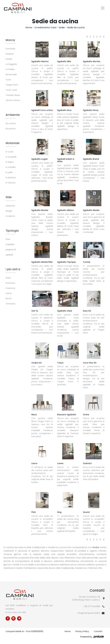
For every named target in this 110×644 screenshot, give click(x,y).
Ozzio (8, 80)
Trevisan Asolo (13, 95)
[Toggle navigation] (103, 8)
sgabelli (9, 255)
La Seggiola (11, 64)
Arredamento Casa (45, 27)
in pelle (9, 172)
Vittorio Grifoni (13, 100)
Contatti (98, 631)
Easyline (10, 54)
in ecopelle (11, 157)
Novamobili (11, 74)
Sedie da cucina (76, 27)
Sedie (62, 27)
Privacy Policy (82, 631)
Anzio (8, 278)
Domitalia (10, 49)
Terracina (10, 304)
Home (29, 27)
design (9, 211)
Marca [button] (10, 40)
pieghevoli (11, 250)
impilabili (10, 244)
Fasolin (9, 59)
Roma (9, 298)
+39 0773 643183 (92, 606)
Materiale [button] (13, 143)
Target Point (12, 85)
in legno (10, 162)
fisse (8, 239)
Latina (9, 293)
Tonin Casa (11, 90)
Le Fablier (10, 69)
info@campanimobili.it (89, 613)
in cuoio (10, 152)
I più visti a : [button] (14, 269)
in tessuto (11, 183)
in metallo (11, 167)
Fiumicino (10, 283)
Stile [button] (9, 197)
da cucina (11, 123)
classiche (10, 206)
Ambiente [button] (13, 115)
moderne (10, 216)
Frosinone (10, 288)
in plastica (11, 178)
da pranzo (11, 129)
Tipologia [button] (12, 231)
